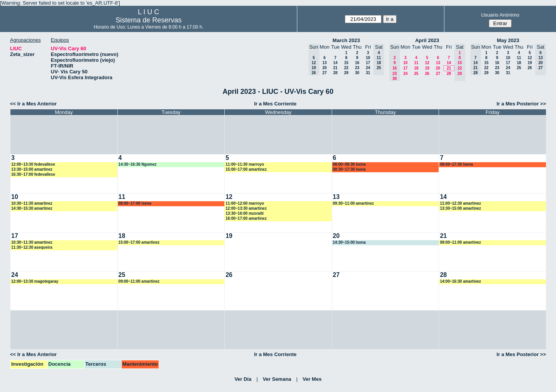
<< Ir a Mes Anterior (33, 104)
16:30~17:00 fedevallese (33, 174)
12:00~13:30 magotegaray (35, 281)
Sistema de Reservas (148, 20)
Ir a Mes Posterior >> (521, 104)
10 (368, 58)
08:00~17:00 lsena (135, 203)
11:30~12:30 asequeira (32, 247)
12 (427, 63)
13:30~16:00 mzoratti (245, 213)
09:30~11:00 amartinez (353, 203)
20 (325, 68)
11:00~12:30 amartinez (460, 203)
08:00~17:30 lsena (456, 164)
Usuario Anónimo (500, 15)
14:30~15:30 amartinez (32, 208)
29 (346, 73)
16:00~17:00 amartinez (246, 218)
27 (325, 73)
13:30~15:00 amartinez (32, 169)
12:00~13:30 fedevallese (33, 164)
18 (416, 68)
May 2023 (508, 40)
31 (368, 73)
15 (346, 63)
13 (325, 63)
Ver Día (243, 379)
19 (427, 68)
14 (335, 63)
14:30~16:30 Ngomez (138, 164)
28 (335, 73)
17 (368, 63)
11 (416, 63)
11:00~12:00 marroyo (245, 203)
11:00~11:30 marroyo (245, 164)
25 (416, 74)
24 (368, 68)
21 (335, 68)
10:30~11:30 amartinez (32, 203)
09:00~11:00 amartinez (460, 242)
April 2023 (427, 40)
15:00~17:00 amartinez (246, 169)
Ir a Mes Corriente (275, 104)
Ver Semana (277, 379)
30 (357, 73)
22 (346, 68)
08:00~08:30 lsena (349, 164)
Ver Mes (312, 379)
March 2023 (346, 40)
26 (427, 74)
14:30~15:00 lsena (349, 242)
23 (357, 68)
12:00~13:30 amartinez (246, 208)
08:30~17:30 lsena (349, 169)
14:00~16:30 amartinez (460, 281)
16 (357, 63)
